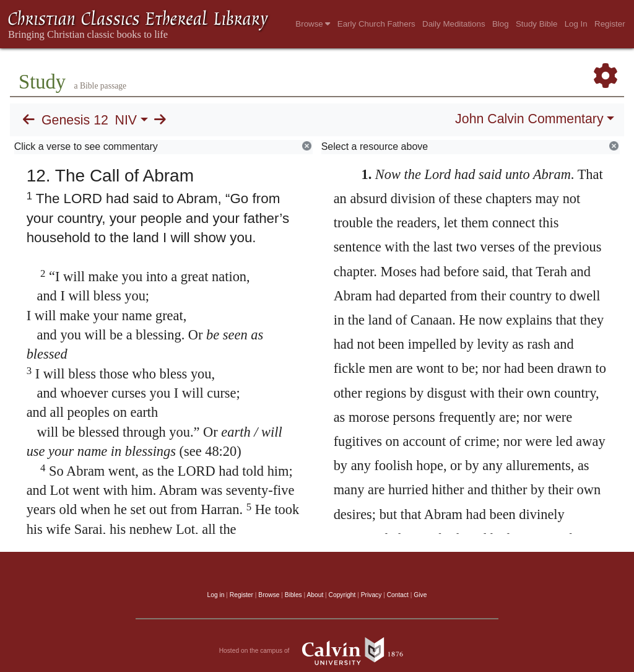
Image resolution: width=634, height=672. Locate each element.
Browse (313, 24)
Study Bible (536, 24)
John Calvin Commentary (529, 119)
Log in (216, 595)
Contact (398, 595)
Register (610, 24)
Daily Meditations (454, 24)
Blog (501, 24)
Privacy (371, 595)
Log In (576, 24)
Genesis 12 (75, 120)
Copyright (342, 595)
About (315, 595)
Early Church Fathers (376, 24)
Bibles (293, 595)
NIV (126, 120)
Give (420, 595)
